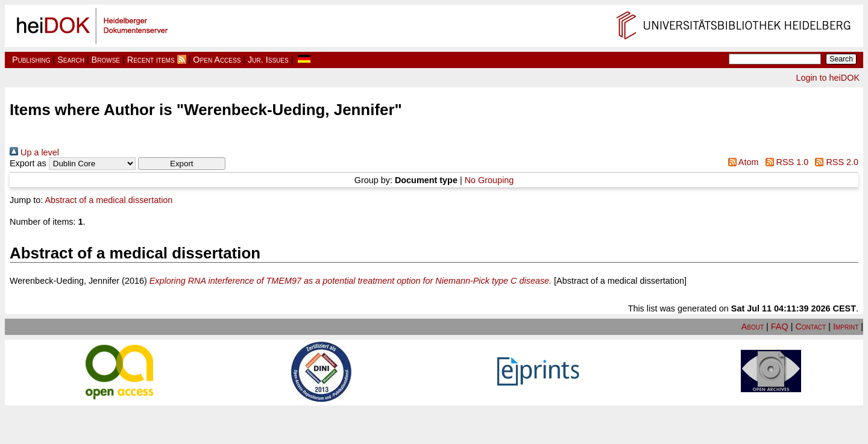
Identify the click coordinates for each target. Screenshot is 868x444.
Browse (106, 60)
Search (71, 60)
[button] (182, 164)
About (753, 327)
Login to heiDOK (828, 78)
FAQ (780, 327)
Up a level (34, 152)
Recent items (151, 60)
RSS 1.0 (785, 162)
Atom (741, 162)
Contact (810, 327)
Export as (28, 163)
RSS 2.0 (835, 162)
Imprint (846, 327)
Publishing (31, 60)
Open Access (217, 60)
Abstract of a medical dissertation (108, 200)
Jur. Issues (268, 60)
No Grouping (489, 180)
